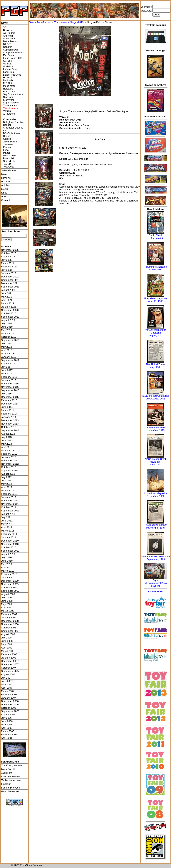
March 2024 (8, 263)
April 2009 (7, 608)
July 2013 (6, 437)
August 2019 (8, 320)
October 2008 (9, 628)
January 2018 (9, 357)
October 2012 (9, 467)
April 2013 (7, 447)
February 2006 (9, 735)
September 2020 (10, 317)
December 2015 (10, 397)
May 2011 (7, 524)
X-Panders (9, 114)
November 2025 (10, 250)
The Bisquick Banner (156, 525)
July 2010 (6, 557)
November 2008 (10, 624)
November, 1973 (156, 430)
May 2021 (7, 297)
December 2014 (10, 404)
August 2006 (8, 715)
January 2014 (9, 417)
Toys (31, 22)
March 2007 (8, 691)
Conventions (156, 592)
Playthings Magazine (156, 267)
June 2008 (7, 641)
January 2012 (9, 497)
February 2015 (9, 400)
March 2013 (8, 450)
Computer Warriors (14, 52)
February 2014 (9, 414)
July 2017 (6, 367)
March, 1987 (156, 270)
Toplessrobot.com (11, 780)
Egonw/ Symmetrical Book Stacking (156, 583)
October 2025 (9, 253)
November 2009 (10, 584)
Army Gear (9, 39)
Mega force (9, 86)
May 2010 (7, 564)
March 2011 (8, 531)
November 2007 (10, 664)
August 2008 (8, 634)
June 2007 (7, 681)
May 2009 (7, 604)
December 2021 (10, 283)
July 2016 (6, 394)
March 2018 (8, 353)
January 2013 (9, 457)
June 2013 (7, 440)
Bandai (7, 125)
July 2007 (6, 678)
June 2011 (7, 521)
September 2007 (10, 671)
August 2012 (8, 474)
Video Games (9, 170)
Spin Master (10, 161)
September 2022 (10, 280)
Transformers (44, 22)
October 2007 (9, 668)
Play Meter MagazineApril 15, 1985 (156, 300)
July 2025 (6, 260)
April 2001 (7, 738)
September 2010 (10, 551)
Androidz (8, 36)
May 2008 (7, 644)
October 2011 (9, 507)
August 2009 (8, 594)
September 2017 (10, 360)
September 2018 (10, 340)
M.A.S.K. (8, 83)
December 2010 (10, 541)
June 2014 (7, 407)
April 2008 (7, 648)
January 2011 (9, 537)
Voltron (7, 111)
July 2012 (6, 477)
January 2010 (9, 577)
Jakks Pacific (10, 142)
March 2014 (8, 410)
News (5, 23)
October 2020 (9, 313)
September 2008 (10, 631)
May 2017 (7, 374)
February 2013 (9, 454)
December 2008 (10, 621)
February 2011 (9, 534)
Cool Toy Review (10, 777)
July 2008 (6, 638)
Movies (5, 174)
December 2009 (10, 581)
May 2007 (7, 684)
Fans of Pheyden (11, 788)
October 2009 (9, 587)
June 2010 (7, 561)
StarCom (8, 97)
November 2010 (10, 544)
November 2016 (10, 387)
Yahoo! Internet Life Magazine (156, 331)
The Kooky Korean (11, 765)
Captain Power (11, 50)
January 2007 (9, 698)
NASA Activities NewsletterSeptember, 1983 (156, 558)
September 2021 (10, 287)
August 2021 (8, 290)
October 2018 (9, 337)
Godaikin (8, 66)
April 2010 (7, 567)
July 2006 (6, 718)
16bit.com (7, 773)
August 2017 (8, 364)
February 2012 (9, 494)
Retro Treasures (10, 791)
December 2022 (10, 277)
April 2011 (7, 527)
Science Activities (156, 427)
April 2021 (7, 300)
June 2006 (7, 721)
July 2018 (6, 343)
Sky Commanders (13, 94)
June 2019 (7, 327)
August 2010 (8, 554)
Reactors (8, 89)
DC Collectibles (12, 133)
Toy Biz (7, 164)
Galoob (7, 139)
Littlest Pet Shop (12, 75)
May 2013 (7, 444)
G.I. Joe (8, 61)
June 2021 (7, 293)
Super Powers (11, 103)
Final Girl (6, 784)
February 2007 (9, 694)
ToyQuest (8, 167)
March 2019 (8, 333)
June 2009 (7, 601)
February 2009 (9, 614)
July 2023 (6, 270)
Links (4, 193)
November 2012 (10, 464)
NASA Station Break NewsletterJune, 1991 (156, 462)
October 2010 (9, 547)
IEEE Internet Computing (156, 396)
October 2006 (9, 708)
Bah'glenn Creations (14, 122)
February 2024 (9, 267)
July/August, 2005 (156, 399)
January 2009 (9, 618)
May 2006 (7, 725)
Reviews (6, 178)
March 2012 (8, 491)
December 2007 (10, 661)
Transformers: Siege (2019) (69, 22)
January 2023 (9, 273)
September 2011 (10, 511)
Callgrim (8, 47)
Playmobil (9, 158)
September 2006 (10, 711)
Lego (6, 150)
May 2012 (7, 484)
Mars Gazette (9, 769)
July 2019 (6, 323)
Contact (6, 200)
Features (6, 182)
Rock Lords (9, 91)
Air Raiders (9, 33)
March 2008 (8, 651)
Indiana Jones (11, 69)
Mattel (6, 153)
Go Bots (8, 64)
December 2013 (10, 420)
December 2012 (10, 460)
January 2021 (9, 307)
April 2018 (7, 350)
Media (5, 189)
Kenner (7, 147)
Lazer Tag (9, 72)
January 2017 (9, 380)
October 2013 (9, 427)
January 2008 (9, 658)
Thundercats (10, 105)
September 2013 (10, 430)
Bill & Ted (8, 44)
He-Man (8, 78)
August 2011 (8, 514)
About (5, 196)
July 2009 (6, 598)
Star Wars (9, 100)
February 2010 (9, 574)
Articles (5, 185)
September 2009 (10, 591)
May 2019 (7, 330)
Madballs (8, 80)
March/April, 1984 (156, 528)
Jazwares (8, 144)
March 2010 (8, 571)
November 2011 (10, 504)
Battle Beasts (10, 41)
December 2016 (10, 384)
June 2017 (7, 370)
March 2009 (8, 611)
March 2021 (8, 303)
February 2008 (9, 654)
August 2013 (8, 434)
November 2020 (10, 310)
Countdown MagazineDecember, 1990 (156, 495)
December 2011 (10, 501)
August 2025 (8, 257)
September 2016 (10, 390)
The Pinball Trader (156, 364)
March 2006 (8, 731)
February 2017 (9, 377)
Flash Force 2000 (13, 58)
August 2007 (8, 674)
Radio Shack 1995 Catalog (156, 237)
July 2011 (6, 517)
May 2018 (7, 347)
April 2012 (7, 487)
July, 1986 (156, 367)
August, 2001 (156, 335)
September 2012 (10, 470)
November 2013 (10, 424)
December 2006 (10, 701)
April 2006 (7, 728)
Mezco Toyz (10, 156)
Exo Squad (9, 55)
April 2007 (7, 688)
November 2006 (10, 704)
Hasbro (7, 136)
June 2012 (7, 481)
